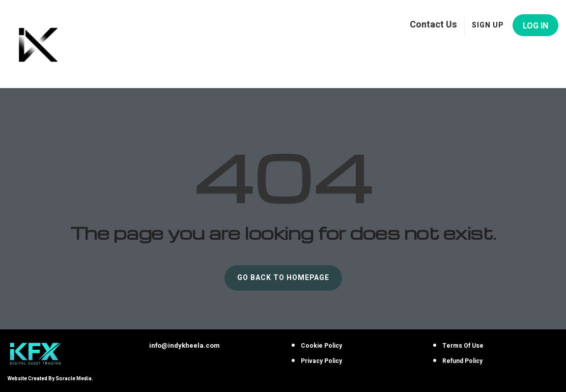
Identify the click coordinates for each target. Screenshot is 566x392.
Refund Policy (462, 361)
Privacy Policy (321, 361)
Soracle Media (74, 379)
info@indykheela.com (185, 345)
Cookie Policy (321, 346)
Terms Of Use (463, 346)
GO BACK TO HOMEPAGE (283, 278)
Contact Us (433, 24)
